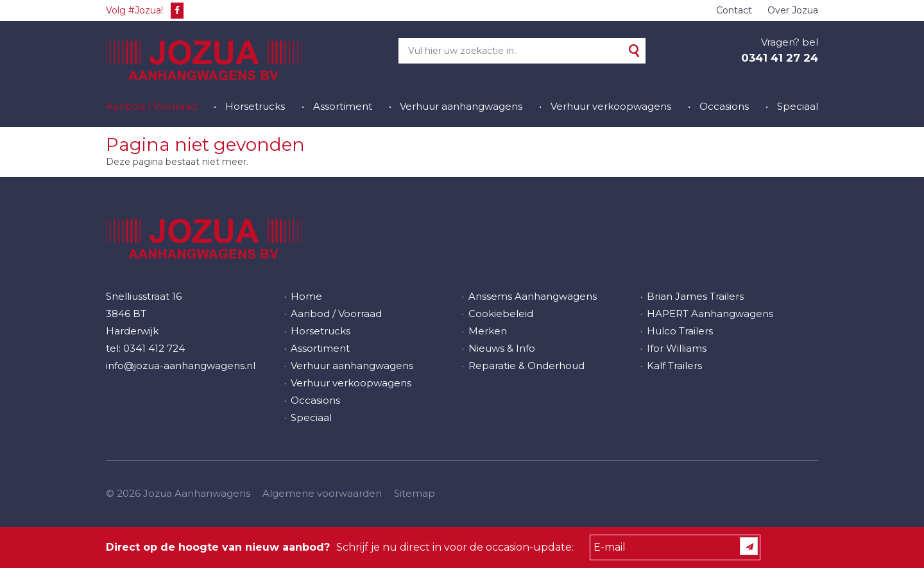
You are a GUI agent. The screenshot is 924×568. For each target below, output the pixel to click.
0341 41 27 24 (780, 58)
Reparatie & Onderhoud (526, 366)
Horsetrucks (255, 106)
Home (306, 296)
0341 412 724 (154, 348)
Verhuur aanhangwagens (461, 106)
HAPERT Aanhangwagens (710, 314)
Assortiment (343, 106)
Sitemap (415, 493)
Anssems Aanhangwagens (533, 296)
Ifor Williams (677, 348)
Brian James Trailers (695, 296)
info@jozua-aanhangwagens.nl (181, 366)
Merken (488, 331)
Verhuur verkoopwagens (611, 106)
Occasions (724, 106)
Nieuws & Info (502, 348)
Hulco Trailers (680, 331)
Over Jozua (793, 10)
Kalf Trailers (674, 366)
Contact (734, 10)
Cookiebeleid (501, 314)
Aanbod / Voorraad (151, 106)
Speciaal (798, 106)
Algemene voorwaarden (322, 493)
